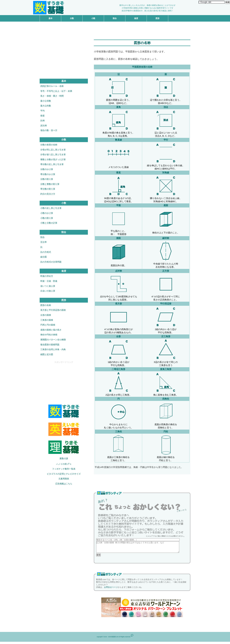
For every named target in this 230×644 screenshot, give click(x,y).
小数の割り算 (47, 218)
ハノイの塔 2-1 (64, 464)
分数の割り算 (47, 179)
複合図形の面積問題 (50, 345)
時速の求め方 (47, 276)
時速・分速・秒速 (49, 281)
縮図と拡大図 (47, 354)
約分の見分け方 (48, 194)
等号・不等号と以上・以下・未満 (56, 91)
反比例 (44, 126)
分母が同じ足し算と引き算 (53, 150)
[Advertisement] (115, 28)
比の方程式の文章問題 (51, 262)
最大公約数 (46, 106)
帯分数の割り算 (48, 189)
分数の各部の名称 (49, 145)
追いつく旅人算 (48, 286)
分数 (72, 18)
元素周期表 (64, 479)
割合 (115, 18)
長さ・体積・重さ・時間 (52, 96)
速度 (136, 18)
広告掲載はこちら (64, 484)
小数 (93, 18)
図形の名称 (46, 305)
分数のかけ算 (47, 169)
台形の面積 (46, 315)
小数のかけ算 (47, 213)
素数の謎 (64, 459)
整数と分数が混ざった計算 (53, 160)
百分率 (44, 242)
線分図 (44, 257)
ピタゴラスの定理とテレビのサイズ (64, 474)
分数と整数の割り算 (50, 184)
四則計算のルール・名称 (52, 86)
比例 (43, 121)
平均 (43, 111)
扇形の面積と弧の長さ (51, 330)
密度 (43, 116)
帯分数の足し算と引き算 (52, 164)
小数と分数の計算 (49, 223)
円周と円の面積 (48, 325)
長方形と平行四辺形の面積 (53, 310)
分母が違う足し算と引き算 (53, 155)
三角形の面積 (47, 320)
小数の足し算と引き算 (51, 208)
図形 (158, 18)
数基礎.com (115, 639)
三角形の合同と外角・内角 (53, 349)
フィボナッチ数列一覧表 (64, 469)
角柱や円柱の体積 (49, 335)
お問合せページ (111, 589)
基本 (50, 18)
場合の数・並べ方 (49, 130)
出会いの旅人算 (48, 291)
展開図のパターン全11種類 (53, 340)
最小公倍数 (46, 101)
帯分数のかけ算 (48, 174)
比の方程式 (46, 252)
